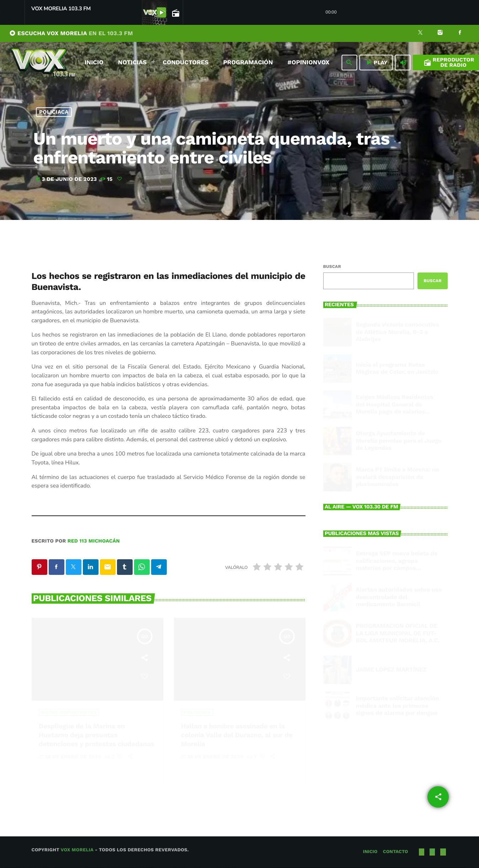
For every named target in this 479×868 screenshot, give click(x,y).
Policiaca (54, 112)
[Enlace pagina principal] (43, 63)
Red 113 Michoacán (94, 541)
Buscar (332, 266)
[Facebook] (460, 33)
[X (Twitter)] (420, 33)
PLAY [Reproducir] (376, 63)
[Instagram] (440, 33)
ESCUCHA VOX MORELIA (71, 33)
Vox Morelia (77, 850)
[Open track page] (175, 13)
